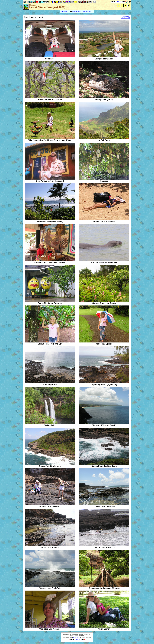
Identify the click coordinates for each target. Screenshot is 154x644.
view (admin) (126, 16)
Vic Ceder (76, 637)
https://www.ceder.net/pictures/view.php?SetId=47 (77, 634)
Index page (64, 11)
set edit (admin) (125, 18)
